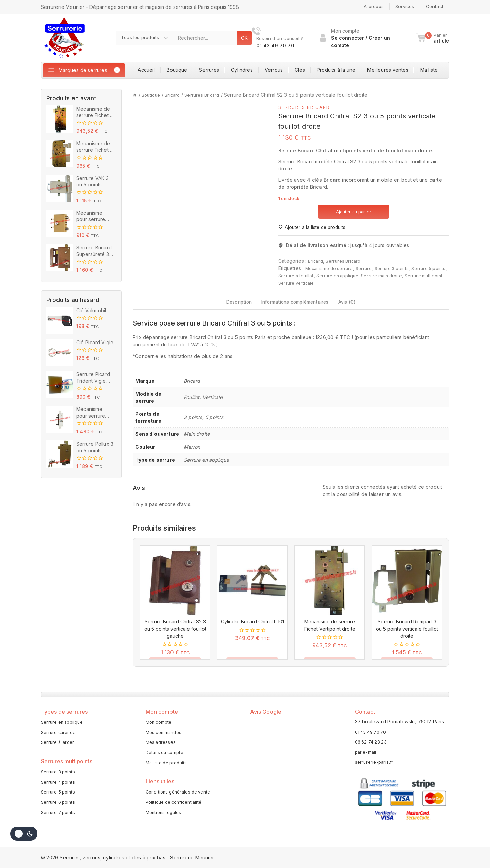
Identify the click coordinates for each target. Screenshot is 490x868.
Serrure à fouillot (315, 275)
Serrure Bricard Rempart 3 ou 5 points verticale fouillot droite (407, 636)
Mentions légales (165, 818)
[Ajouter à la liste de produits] (314, 227)
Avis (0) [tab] (361, 305)
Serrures (209, 70)
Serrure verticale (341, 282)
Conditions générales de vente (182, 796)
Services (405, 6)
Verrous (274, 70)
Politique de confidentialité (177, 807)
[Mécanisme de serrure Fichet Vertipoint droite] (330, 588)
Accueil (146, 70)
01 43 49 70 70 (373, 729)
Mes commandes (165, 731)
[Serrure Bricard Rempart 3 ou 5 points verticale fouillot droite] (407, 588)
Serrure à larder (59, 743)
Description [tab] (226, 305)
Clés (300, 70)
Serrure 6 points (60, 807)
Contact (435, 6)
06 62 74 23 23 (372, 739)
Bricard (316, 261)
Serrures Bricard (307, 107)
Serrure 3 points (399, 268)
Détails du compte (166, 754)
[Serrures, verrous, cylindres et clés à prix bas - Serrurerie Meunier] (65, 38)
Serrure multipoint (299, 282)
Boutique (177, 70)
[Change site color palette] (24, 834)
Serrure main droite (409, 275)
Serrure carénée (60, 731)
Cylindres (242, 70)
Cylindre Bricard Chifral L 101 (252, 629)
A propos (374, 6)
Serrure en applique (360, 275)
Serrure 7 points (60, 818)
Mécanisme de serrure (331, 268)
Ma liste (429, 70)
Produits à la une (336, 70)
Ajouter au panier (354, 211)
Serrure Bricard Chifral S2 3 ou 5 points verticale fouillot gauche (175, 636)
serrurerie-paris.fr (375, 759)
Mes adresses (162, 743)
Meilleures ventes (388, 70)
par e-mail (366, 749)
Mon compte (160, 720)
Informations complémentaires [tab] (296, 305)
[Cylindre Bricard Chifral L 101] (252, 588)
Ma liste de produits (168, 765)
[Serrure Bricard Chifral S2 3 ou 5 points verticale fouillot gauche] (175, 588)
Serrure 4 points (60, 784)
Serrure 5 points (59, 796)
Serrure (369, 268)
